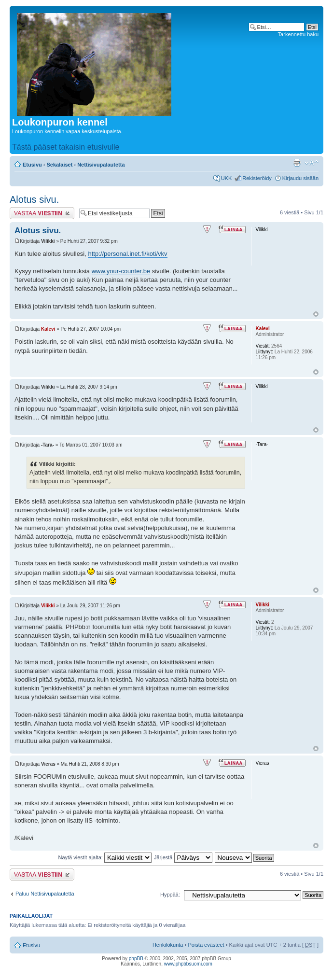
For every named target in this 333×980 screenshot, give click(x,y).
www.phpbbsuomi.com (188, 964)
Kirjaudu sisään (300, 178)
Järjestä (183, 857)
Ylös (316, 314)
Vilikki (48, 606)
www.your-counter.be (121, 271)
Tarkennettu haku (298, 34)
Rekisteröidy (257, 178)
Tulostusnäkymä (297, 163)
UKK (227, 178)
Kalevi (48, 329)
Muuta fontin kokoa (312, 163)
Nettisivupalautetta (101, 165)
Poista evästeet (206, 945)
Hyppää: (170, 895)
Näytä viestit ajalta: (105, 857)
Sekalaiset (60, 165)
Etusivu (32, 165)
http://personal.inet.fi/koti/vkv (127, 254)
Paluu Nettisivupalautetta (45, 894)
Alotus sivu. (34, 199)
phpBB (136, 959)
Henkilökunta (168, 945)
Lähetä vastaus (42, 213)
